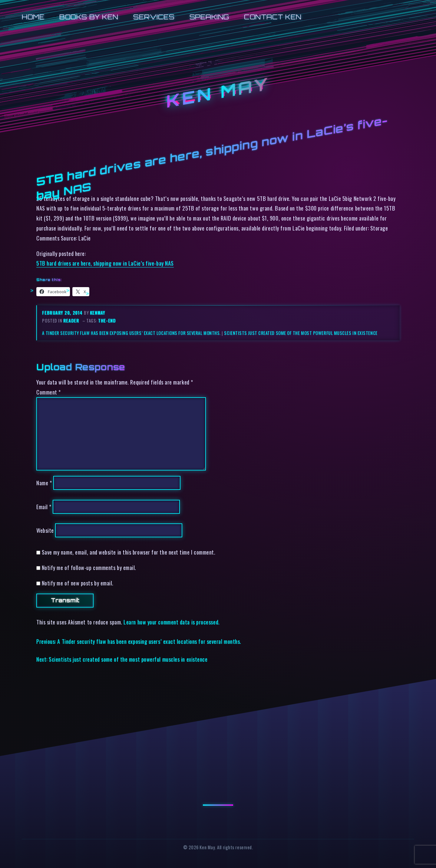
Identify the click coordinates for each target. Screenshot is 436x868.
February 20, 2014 (63, 313)
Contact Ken (273, 17)
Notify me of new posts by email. (78, 583)
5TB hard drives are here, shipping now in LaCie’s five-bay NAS (105, 263)
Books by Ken (89, 17)
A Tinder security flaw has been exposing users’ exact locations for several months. (131, 333)
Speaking (209, 17)
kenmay (97, 313)
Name (44, 483)
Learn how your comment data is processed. (172, 622)
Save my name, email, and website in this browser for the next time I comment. (129, 552)
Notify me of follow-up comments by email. (89, 567)
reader (71, 321)
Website (45, 530)
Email (44, 507)
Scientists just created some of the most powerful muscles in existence (301, 333)
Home (33, 17)
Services (154, 17)
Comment (49, 392)
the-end (107, 321)
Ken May (218, 93)
